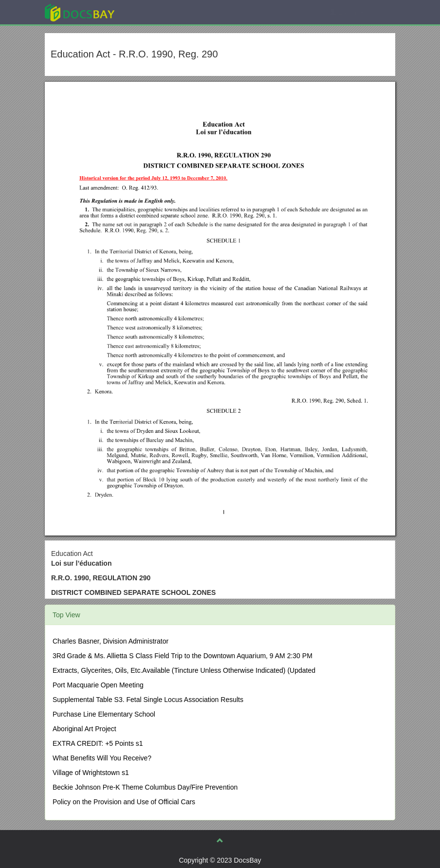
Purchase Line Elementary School (104, 714)
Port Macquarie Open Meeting (98, 685)
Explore (153, 12)
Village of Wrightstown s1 (91, 773)
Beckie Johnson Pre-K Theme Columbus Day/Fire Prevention (145, 787)
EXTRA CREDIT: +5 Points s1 (98, 743)
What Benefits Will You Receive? (102, 758)
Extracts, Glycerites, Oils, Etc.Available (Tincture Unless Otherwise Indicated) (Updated (184, 670)
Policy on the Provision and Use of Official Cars (124, 802)
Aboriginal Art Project (84, 729)
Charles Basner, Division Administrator (110, 641)
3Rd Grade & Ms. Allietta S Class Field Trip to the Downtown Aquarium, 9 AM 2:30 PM (183, 656)
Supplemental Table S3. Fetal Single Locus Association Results (148, 700)
